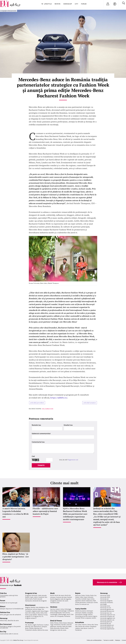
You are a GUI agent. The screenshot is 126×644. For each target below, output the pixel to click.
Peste (92, 595)
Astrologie (103, 604)
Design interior (88, 614)
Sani (32, 627)
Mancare (78, 595)
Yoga (52, 625)
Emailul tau (68, 425)
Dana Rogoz (45, 611)
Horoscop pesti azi (106, 622)
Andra (38, 613)
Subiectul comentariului (41, 434)
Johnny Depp (37, 609)
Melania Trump (43, 615)
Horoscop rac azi (106, 608)
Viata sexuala (42, 595)
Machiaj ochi (38, 628)
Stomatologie (62, 611)
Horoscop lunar (105, 606)
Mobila (84, 613)
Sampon (44, 627)
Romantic (35, 595)
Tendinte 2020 (55, 603)
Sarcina (53, 609)
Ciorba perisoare (81, 602)
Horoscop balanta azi (107, 625)
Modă (52, 593)
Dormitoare (79, 614)
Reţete (78, 593)
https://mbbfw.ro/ (59, 398)
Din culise (78, 625)
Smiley (33, 613)
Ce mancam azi (84, 604)
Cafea (81, 597)
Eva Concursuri (6, 624)
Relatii (27, 597)
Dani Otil (28, 613)
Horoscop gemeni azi (107, 609)
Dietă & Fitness (56, 621)
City (76, 4)
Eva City (3, 632)
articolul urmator (90, 403)
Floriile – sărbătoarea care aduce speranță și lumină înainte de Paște (45, 511)
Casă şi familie (81, 609)
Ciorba (87, 595)
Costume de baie (61, 597)
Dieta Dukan (63, 623)
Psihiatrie (67, 616)
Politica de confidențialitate (94, 640)
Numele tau (36, 425)
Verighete (53, 601)
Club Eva (3, 593)
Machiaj (28, 627)
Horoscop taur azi (106, 613)
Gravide (78, 618)
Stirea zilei (91, 625)
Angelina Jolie (36, 611)
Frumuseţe (29, 623)
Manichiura (38, 627)
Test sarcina (66, 613)
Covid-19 (91, 628)
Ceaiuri (58, 609)
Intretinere (57, 625)
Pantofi (69, 597)
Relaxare (70, 623)
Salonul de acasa (43, 630)
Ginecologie (54, 611)
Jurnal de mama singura (90, 616)
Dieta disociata (55, 628)
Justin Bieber (33, 615)
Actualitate (80, 622)
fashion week (49, 409)
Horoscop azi (104, 599)
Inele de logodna (66, 599)
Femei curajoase (86, 618)
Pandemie (78, 630)
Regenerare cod (73, 460)
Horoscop (68, 4)
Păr (26, 625)
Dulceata (90, 597)
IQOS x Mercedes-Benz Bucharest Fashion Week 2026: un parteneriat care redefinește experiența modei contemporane (75, 514)
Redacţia (118, 640)
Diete (52, 623)
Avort (68, 614)
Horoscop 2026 (105, 595)
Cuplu (32, 597)
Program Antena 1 (31, 618)
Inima (62, 609)
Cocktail (84, 599)
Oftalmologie (62, 614)
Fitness (56, 623)
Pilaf (94, 601)
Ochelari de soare (62, 601)
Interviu (84, 625)
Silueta (62, 628)
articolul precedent (37, 403)
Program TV (29, 616)
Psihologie (68, 609)
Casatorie (41, 597)
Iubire (36, 597)
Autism (94, 618)
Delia (42, 613)
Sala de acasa (62, 630)
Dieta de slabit (67, 626)
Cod (33, 456)
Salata (77, 597)
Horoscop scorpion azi (107, 616)
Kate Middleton (41, 607)
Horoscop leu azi (105, 623)
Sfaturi (3, 606)
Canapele (90, 613)
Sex (46, 597)
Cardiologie (54, 614)
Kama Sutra (29, 599)
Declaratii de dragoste (40, 601)
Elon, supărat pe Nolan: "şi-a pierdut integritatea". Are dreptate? (16, 557)
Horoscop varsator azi (107, 620)
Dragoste (28, 595)
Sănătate (54, 607)
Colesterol (70, 611)
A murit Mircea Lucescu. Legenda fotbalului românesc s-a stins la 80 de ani (16, 513)
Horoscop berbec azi (107, 627)
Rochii (30, 625)
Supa (85, 597)
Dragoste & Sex (31, 593)
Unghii (34, 625)
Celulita (31, 628)
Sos (95, 595)
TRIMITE (41, 465)
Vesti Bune (84, 628)
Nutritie (59, 626)
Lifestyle (48, 4)
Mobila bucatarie (81, 611)
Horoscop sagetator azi (108, 618)
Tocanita (78, 599)
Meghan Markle (30, 607)
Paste (83, 595)
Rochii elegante (55, 599)
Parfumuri (40, 625)
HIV (56, 616)
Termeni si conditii (108, 640)
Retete (57, 4)
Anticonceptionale (56, 613)
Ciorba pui (90, 602)
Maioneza (89, 601)
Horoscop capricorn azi (108, 615)
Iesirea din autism (84, 626)
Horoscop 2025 (105, 597)
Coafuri (46, 625)
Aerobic (64, 625)
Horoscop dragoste (106, 601)
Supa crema (90, 599)
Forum (84, 4)
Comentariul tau (38, 442)
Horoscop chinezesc (107, 602)
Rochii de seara (59, 595)
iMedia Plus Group (18, 640)
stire (43, 409)
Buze (27, 628)
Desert (84, 601)
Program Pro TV (38, 616)
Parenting (78, 616)
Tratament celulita (31, 630)
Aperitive (78, 601)
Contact (124, 640)
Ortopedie (60, 616)
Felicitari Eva (5, 612)
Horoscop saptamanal (107, 629)
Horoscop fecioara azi (107, 611)
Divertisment (30, 605)
